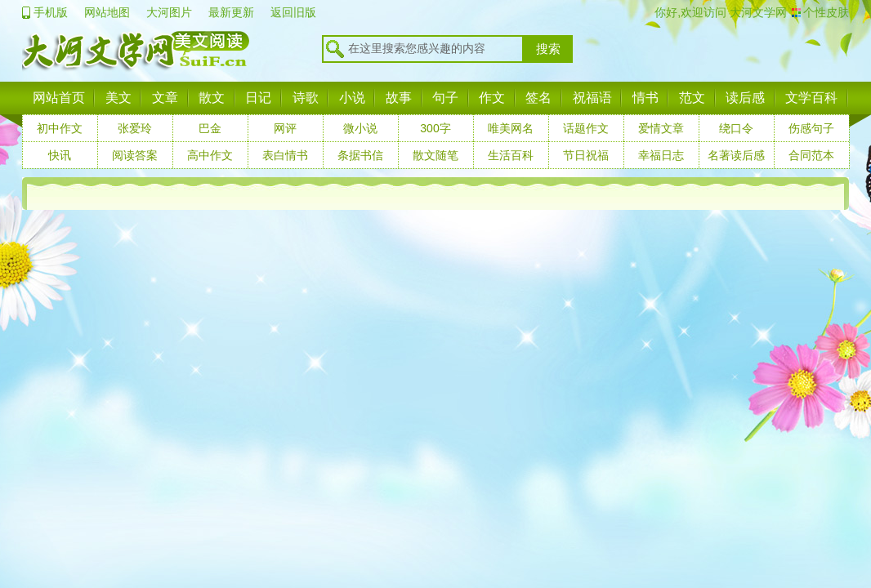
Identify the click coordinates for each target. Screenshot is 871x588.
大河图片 (169, 12)
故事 (399, 98)
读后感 (745, 98)
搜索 (548, 49)
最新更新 (231, 12)
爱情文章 (661, 128)
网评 (285, 128)
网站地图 (107, 12)
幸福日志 (661, 155)
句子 (445, 98)
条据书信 (360, 155)
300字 (435, 128)
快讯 (60, 155)
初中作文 (60, 128)
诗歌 (306, 98)
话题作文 (586, 128)
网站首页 (59, 98)
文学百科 (811, 98)
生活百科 (511, 155)
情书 (645, 98)
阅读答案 (135, 155)
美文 (118, 98)
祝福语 (592, 98)
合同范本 (811, 155)
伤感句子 (811, 128)
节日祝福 (586, 155)
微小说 (360, 128)
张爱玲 (135, 128)
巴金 (210, 128)
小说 (352, 98)
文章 (165, 98)
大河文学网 (757, 12)
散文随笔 (435, 155)
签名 (538, 98)
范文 (692, 98)
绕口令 (736, 128)
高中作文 (210, 155)
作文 (492, 98)
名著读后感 (736, 155)
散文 (212, 98)
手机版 (51, 12)
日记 (258, 98)
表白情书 (285, 155)
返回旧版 (293, 12)
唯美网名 (511, 128)
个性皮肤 (826, 12)
